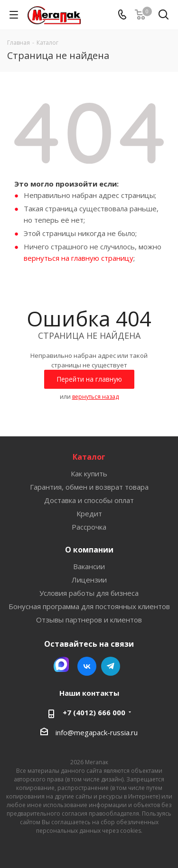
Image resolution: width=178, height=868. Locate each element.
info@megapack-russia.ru (97, 732)
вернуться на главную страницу (79, 258)
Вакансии (89, 566)
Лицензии (89, 580)
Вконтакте (87, 666)
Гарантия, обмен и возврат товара (89, 487)
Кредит (89, 513)
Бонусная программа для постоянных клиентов (89, 606)
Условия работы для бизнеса (89, 593)
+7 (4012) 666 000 (94, 712)
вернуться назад (95, 397)
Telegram (111, 666)
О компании (89, 550)
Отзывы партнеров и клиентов (89, 620)
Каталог (89, 457)
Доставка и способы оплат (89, 500)
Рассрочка (89, 527)
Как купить (89, 473)
